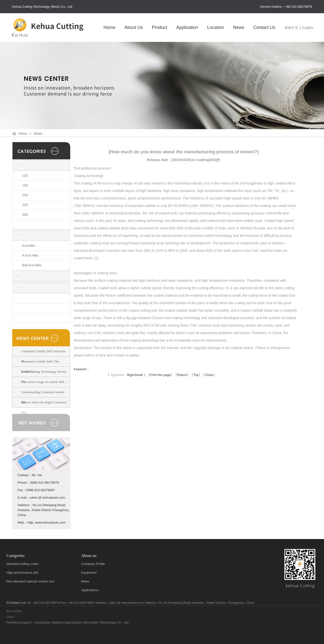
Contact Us (264, 27)
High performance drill (22, 573)
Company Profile (93, 564)
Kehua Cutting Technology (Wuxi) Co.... (44, 377)
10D (25, 176)
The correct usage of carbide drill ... (44, 382)
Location (216, 27)
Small (139, 375)
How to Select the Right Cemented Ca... (44, 407)
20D (25, 195)
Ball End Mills (32, 265)
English (308, 28)
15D (25, 185)
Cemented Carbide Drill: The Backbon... (40, 366)
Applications (90, 590)
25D (25, 205)
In (133, 375)
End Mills (29, 246)
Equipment (89, 573)
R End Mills (30, 255)
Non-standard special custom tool (31, 581)
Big (129, 375)
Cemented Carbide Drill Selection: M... (44, 356)
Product (160, 27)
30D (25, 215)
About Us (133, 27)
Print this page (160, 375)
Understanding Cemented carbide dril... (43, 397)
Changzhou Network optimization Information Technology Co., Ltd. (82, 622)
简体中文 (291, 28)
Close (209, 375)
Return (182, 375)
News (239, 27)
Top (196, 375)
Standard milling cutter (23, 564)
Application (187, 27)
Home (109, 27)
